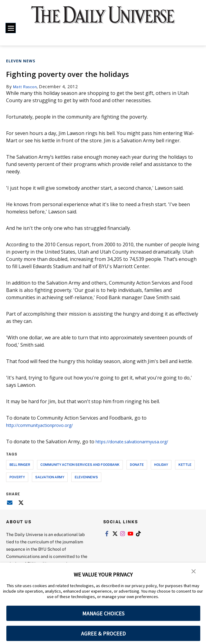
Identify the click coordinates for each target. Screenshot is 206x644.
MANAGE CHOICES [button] (103, 613)
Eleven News (21, 61)
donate (137, 464)
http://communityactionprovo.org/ (45, 425)
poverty (17, 477)
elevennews (86, 477)
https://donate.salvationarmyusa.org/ (138, 441)
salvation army (50, 477)
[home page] (103, 19)
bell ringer (20, 464)
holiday (161, 464)
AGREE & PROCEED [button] (103, 634)
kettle (185, 464)
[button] (194, 571)
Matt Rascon (26, 87)
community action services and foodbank (80, 464)
